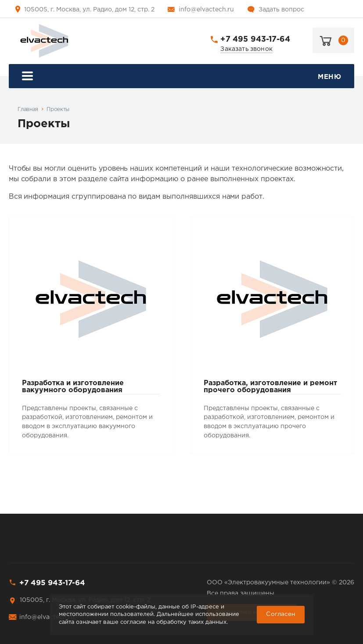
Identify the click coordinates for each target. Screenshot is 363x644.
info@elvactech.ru (206, 10)
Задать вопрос (281, 10)
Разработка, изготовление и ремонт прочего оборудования (270, 387)
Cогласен (280, 614)
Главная (28, 109)
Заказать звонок (246, 49)
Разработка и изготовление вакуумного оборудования (73, 387)
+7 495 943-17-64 (255, 39)
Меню (181, 77)
